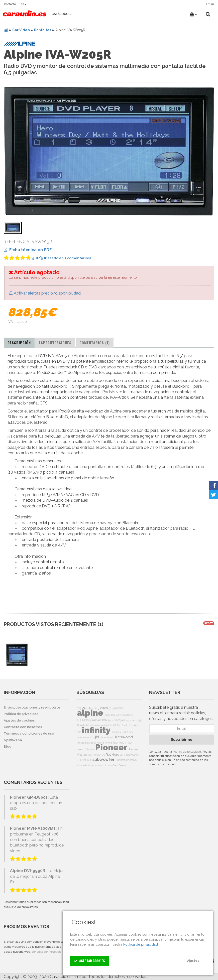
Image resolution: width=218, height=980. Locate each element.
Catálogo (62, 14)
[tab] (19, 343)
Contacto (10, 4)
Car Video (21, 30)
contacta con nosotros (46, 952)
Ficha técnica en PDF (28, 250)
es (24, 4)
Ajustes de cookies (19, 720)
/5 (47, 258)
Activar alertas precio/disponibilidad (45, 293)
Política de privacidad (187, 752)
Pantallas (43, 30)
